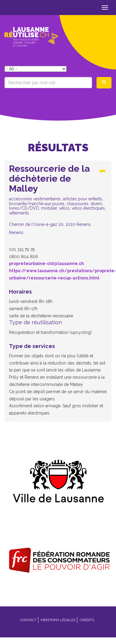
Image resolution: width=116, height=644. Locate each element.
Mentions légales (58, 620)
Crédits (87, 620)
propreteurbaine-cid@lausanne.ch (46, 263)
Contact (28, 620)
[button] (58, 199)
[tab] (58, 201)
